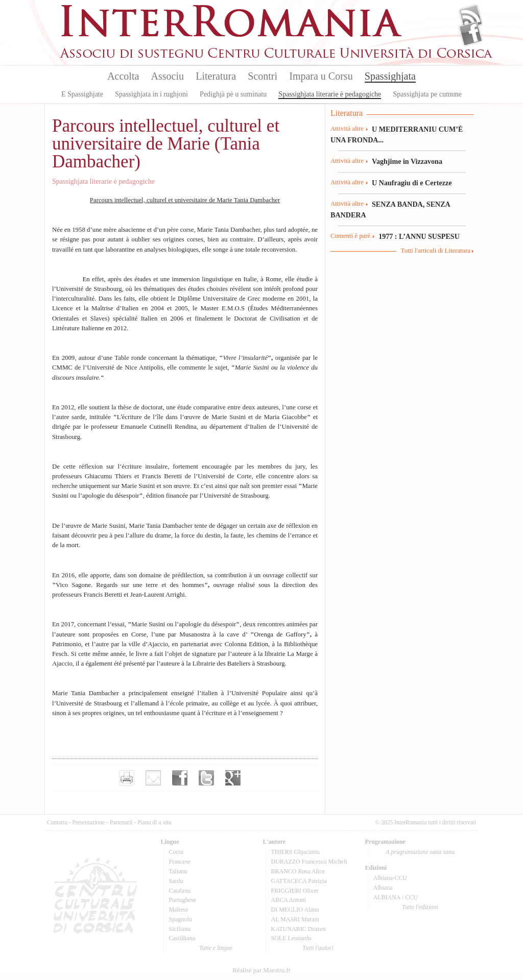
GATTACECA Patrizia (299, 881)
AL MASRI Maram (295, 919)
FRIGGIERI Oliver (295, 891)
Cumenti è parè (350, 236)
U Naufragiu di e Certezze (412, 183)
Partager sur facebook (180, 778)
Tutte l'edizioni (420, 907)
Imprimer (127, 778)
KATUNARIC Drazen (299, 929)
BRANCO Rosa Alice (298, 871)
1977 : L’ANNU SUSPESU (419, 236)
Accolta (123, 76)
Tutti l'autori (318, 948)
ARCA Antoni (289, 900)
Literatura (216, 76)
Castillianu (182, 938)
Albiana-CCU (390, 878)
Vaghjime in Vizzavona (407, 161)
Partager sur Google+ (233, 778)
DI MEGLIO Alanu (295, 910)
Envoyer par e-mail (153, 778)
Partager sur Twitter (206, 778)
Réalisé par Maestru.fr (261, 970)
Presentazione (88, 822)
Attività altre (347, 129)
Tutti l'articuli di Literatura (435, 251)
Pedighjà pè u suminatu (233, 94)
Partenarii (121, 822)
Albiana (383, 888)
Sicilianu (180, 929)
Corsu (176, 852)
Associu (168, 76)
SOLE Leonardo (291, 938)
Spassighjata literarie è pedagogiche (330, 94)
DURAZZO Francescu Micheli (309, 862)
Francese (180, 862)
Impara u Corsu (321, 76)
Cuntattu (57, 822)
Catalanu (180, 891)
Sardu (176, 881)
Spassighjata (390, 76)
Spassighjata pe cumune (428, 94)
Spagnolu (181, 919)
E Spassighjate (82, 94)
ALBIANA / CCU (396, 897)
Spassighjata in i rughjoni (151, 94)
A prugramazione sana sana (420, 852)
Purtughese (183, 900)
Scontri (263, 76)
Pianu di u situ (154, 822)
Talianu (178, 871)
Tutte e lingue (216, 948)
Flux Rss (471, 17)
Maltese (179, 910)
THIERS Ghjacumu (295, 852)
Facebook (471, 34)
